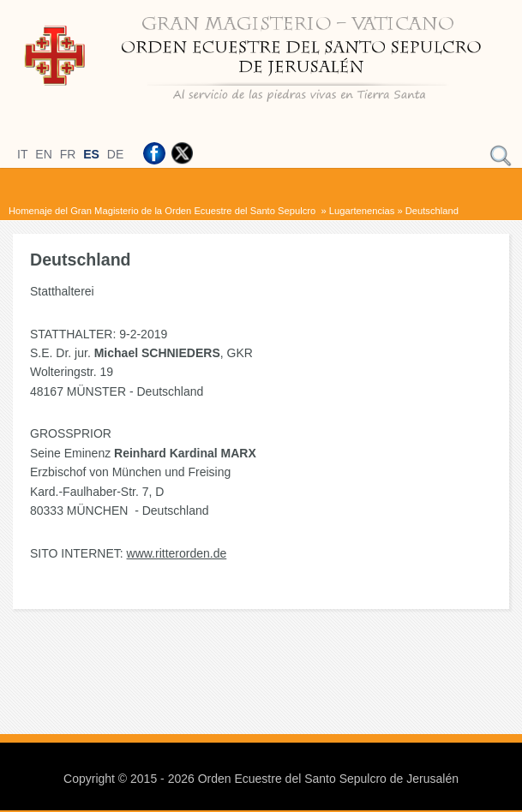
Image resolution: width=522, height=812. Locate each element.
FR (68, 154)
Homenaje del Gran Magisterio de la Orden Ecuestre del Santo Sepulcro (163, 211)
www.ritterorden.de (177, 553)
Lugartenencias (362, 211)
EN (43, 154)
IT (22, 154)
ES (91, 154)
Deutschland (432, 211)
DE (115, 154)
